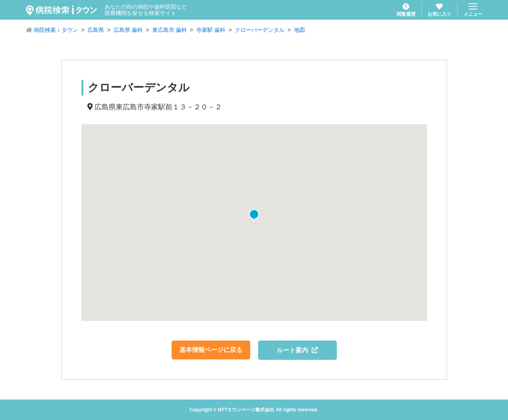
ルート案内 (297, 350)
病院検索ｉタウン (56, 30)
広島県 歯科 (128, 30)
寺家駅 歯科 (211, 30)
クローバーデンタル (260, 30)
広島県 (96, 30)
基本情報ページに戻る (211, 350)
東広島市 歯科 (170, 30)
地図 (299, 30)
